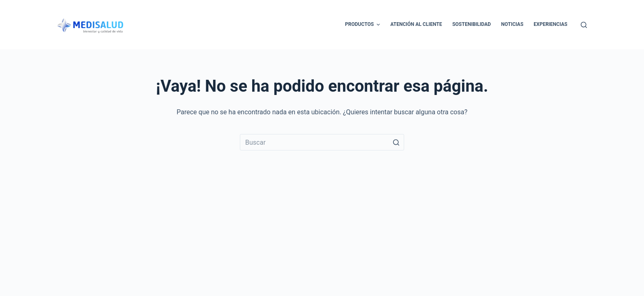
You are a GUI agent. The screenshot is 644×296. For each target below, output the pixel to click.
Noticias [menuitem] (512, 24)
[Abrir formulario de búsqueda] (584, 25)
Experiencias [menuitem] (550, 24)
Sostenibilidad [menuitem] (471, 24)
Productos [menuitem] (363, 25)
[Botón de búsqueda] (396, 142)
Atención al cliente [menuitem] (416, 24)
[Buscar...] (322, 142)
